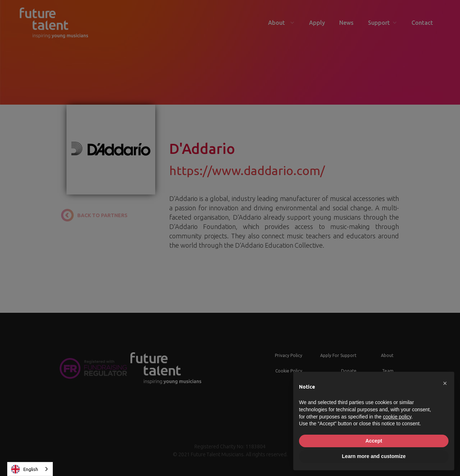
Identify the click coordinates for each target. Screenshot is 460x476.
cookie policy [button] (397, 417)
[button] (445, 383)
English (25, 469)
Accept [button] (374, 441)
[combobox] (30, 469)
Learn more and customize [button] (374, 456)
